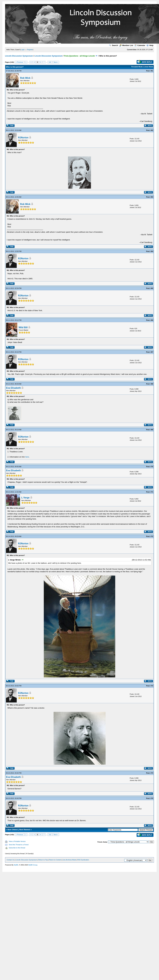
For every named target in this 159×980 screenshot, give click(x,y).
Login (23, 50)
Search (114, 45)
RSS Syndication (83, 860)
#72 (152, 536)
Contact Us (10, 860)
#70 (152, 467)
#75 (152, 798)
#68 (152, 384)
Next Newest (25, 830)
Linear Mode (149, 67)
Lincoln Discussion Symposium (19, 56)
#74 (152, 773)
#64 (152, 251)
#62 (152, 130)
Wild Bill (23, 327)
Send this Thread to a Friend (19, 845)
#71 (152, 492)
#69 (152, 430)
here (27, 457)
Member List (126, 45)
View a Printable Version (17, 841)
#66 (152, 320)
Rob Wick (25, 78)
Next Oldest (13, 830)
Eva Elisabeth (13, 388)
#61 (152, 71)
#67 (152, 352)
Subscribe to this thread (17, 848)
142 (50, 62)
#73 (152, 686)
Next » (56, 62)
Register (30, 50)
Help (150, 45)
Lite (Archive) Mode (69, 860)
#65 (152, 288)
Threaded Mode (137, 67)
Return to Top (43, 860)
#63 (152, 197)
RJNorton (23, 138)
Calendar (140, 45)
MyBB (16, 865)
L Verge (26, 498)
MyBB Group (33, 865)
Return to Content (55, 860)
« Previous (19, 62)
